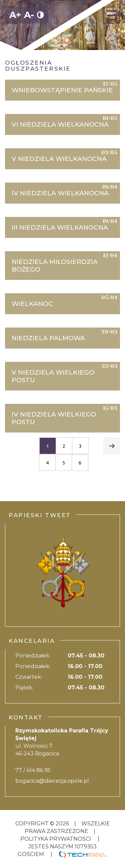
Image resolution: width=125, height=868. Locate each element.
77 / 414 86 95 (33, 770)
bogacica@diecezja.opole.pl (52, 781)
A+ (15, 15)
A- (29, 15)
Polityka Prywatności (56, 839)
